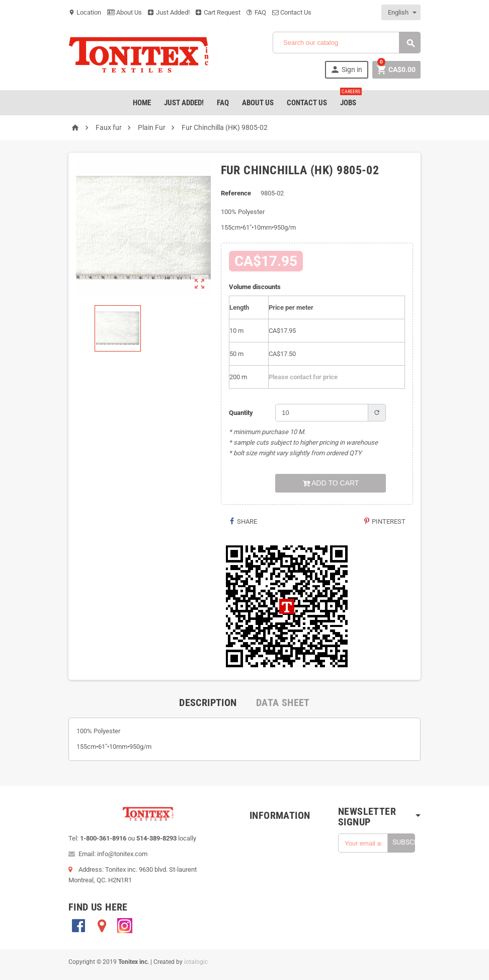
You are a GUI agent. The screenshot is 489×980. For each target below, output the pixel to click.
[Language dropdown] (401, 12)
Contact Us (292, 12)
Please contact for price (303, 377)
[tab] (208, 703)
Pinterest (384, 521)
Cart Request (218, 12)
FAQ (256, 12)
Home (142, 103)
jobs (350, 99)
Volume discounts (255, 287)
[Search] (347, 43)
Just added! (184, 103)
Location (85, 12)
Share (243, 521)
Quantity (241, 413)
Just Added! (169, 12)
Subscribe (404, 842)
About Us (125, 12)
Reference (236, 193)
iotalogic (196, 962)
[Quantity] (322, 413)
